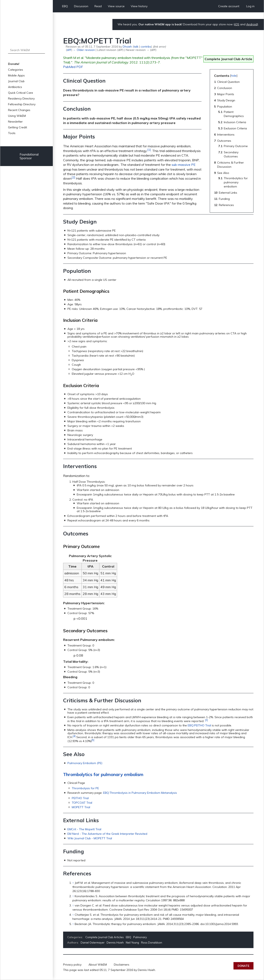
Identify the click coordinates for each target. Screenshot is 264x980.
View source (116, 6)
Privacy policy (72, 965)
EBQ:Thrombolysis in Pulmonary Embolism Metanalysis (140, 793)
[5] (93, 740)
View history (139, 6)
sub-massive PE (184, 165)
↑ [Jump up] (73, 883)
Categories (16, 70)
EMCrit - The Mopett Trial (84, 829)
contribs (146, 46)
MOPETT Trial (81, 807)
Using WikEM (17, 116)
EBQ (65, 6)
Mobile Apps (16, 75)
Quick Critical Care (21, 93)
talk (136, 46)
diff (69, 50)
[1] (149, 150)
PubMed (69, 67)
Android (252, 24)
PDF (80, 67)
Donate (243, 966)
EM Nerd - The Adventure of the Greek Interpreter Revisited (107, 834)
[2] (73, 177)
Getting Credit (18, 127)
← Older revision (84, 50)
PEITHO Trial (80, 798)
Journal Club (16, 81)
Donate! (14, 64)
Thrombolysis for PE (85, 788)
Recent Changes (19, 110)
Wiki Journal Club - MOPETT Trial (90, 838)
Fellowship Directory (22, 104)
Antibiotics (15, 87)
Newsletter (15, 122)
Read (98, 6)
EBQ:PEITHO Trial (199, 725)
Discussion (81, 6)
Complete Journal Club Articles (105, 937)
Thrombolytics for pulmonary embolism (103, 774)
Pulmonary (140, 937)
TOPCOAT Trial (82, 803)
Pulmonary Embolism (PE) (85, 763)
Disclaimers (122, 965)
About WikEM (98, 965)
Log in (250, 6)
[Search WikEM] (27, 50)
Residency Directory (21, 98)
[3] (206, 720)
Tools (12, 133)
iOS (237, 24)
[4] (74, 736)
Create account (229, 6)
